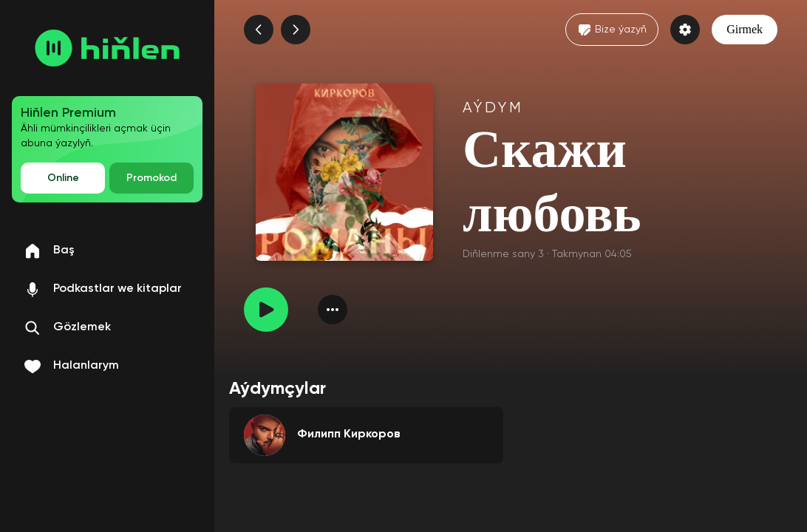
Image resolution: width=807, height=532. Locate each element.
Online (63, 178)
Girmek (745, 29)
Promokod (151, 178)
